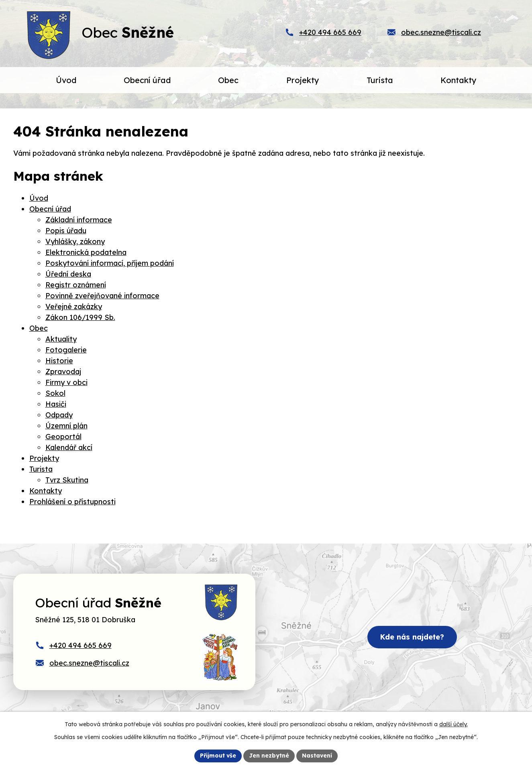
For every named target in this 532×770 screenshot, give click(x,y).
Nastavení (317, 756)
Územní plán (66, 426)
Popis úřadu (66, 231)
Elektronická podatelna (86, 252)
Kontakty (46, 491)
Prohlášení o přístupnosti (72, 502)
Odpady (59, 415)
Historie (59, 361)
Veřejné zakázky (74, 307)
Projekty (44, 458)
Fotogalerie (66, 350)
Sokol (55, 393)
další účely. (454, 724)
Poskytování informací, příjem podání (110, 263)
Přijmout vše (218, 756)
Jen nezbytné (269, 756)
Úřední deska (68, 274)
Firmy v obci (66, 382)
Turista (41, 469)
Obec (39, 328)
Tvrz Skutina (67, 480)
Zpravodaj (63, 372)
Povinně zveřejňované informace (102, 296)
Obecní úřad (50, 209)
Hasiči (56, 404)
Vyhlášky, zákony (75, 241)
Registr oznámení (76, 285)
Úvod (39, 198)
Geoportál (63, 437)
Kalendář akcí (69, 447)
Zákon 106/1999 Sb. (80, 317)
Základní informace (79, 220)
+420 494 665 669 (330, 32)
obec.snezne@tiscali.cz (441, 32)
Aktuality (61, 339)
